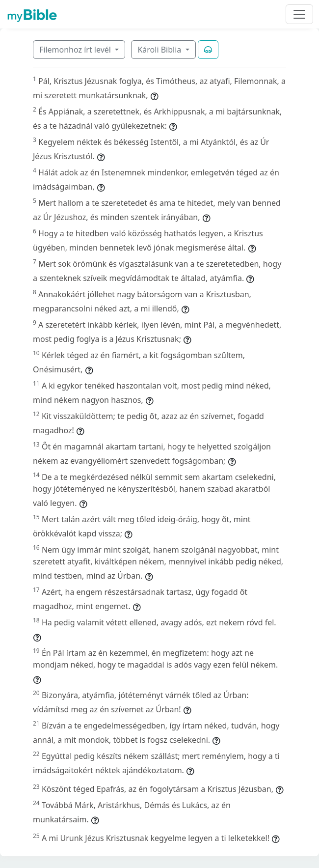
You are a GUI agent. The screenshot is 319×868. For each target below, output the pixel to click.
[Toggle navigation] (299, 14)
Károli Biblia (160, 50)
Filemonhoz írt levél (76, 50)
